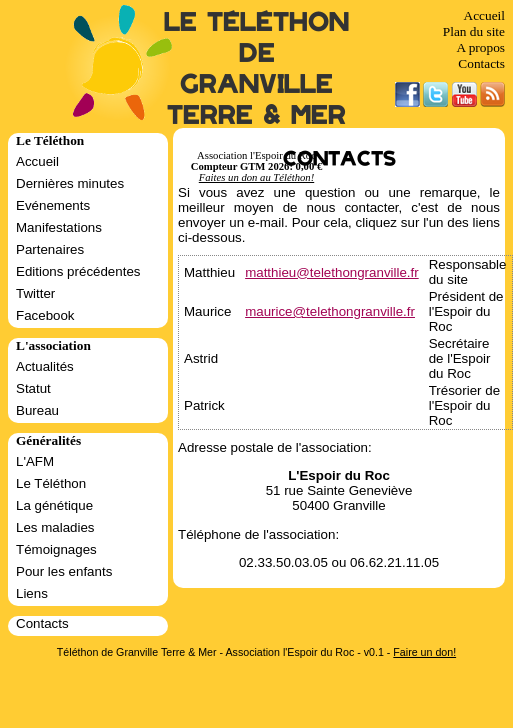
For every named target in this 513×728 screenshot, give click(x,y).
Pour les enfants (64, 571)
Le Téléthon (51, 483)
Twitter (35, 293)
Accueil (484, 15)
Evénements (53, 205)
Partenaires (50, 249)
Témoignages (56, 549)
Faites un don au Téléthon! (256, 177)
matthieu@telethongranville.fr (332, 272)
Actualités (45, 366)
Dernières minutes (70, 183)
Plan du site (474, 31)
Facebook (45, 315)
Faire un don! (424, 652)
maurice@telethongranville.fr (330, 311)
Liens (32, 593)
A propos (480, 47)
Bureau (37, 410)
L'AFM (35, 461)
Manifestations (59, 227)
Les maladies (55, 527)
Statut (33, 388)
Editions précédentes (78, 271)
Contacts (481, 63)
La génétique (54, 505)
